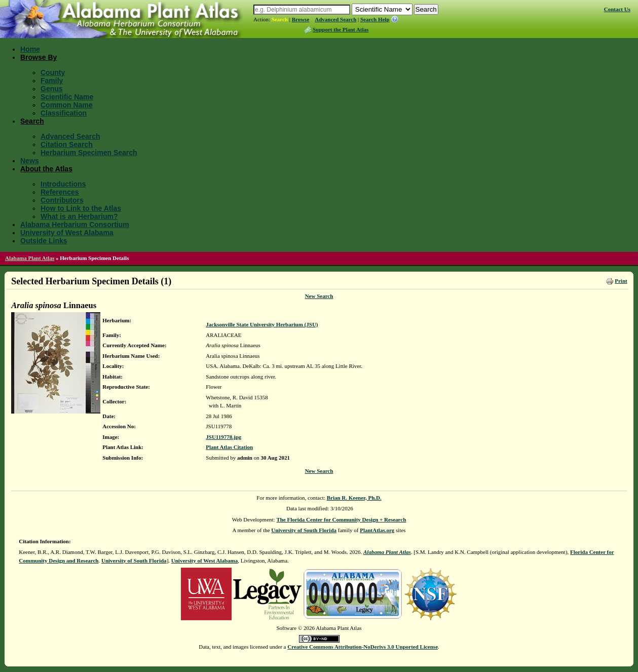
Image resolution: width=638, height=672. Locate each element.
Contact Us (617, 9)
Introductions (63, 184)
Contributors (62, 200)
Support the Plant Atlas (341, 29)
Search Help (375, 19)
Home (30, 49)
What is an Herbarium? (79, 216)
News (30, 161)
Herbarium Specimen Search (89, 153)
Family (52, 81)
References (60, 192)
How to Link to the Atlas (81, 208)
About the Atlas (46, 169)
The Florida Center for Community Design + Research (341, 519)
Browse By (39, 57)
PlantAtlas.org (377, 530)
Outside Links (44, 241)
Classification (64, 113)
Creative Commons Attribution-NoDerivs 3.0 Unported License (363, 647)
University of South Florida (304, 530)
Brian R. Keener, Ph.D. (354, 498)
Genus (52, 89)
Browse (301, 19)
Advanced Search (335, 19)
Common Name (67, 105)
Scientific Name (67, 97)
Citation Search (67, 144)
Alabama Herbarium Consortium (75, 225)
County (53, 72)
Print (621, 281)
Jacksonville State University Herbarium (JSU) (262, 324)
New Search (319, 296)
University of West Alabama (67, 233)
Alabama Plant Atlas (30, 258)
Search (280, 19)
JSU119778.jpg (223, 437)
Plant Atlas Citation (229, 447)
